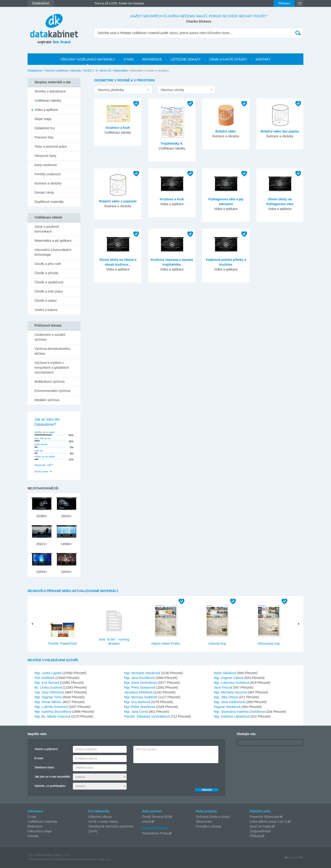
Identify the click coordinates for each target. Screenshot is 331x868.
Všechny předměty (111, 90)
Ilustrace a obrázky (48, 183)
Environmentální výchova (52, 391)
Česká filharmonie (155, 828)
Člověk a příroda (46, 273)
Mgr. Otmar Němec (49, 702)
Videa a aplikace (46, 110)
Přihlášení (284, 3)
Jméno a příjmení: (46, 749)
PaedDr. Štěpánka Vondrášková (147, 716)
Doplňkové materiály (49, 202)
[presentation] (168, 774)
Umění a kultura (46, 310)
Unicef (147, 822)
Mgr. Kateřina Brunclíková (53, 712)
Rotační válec (226, 131)
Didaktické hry (45, 128)
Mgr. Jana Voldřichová (230, 702)
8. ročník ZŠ (104, 71)
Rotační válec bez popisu (280, 131)
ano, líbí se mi (42, 438)
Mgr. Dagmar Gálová (229, 678)
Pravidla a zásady (209, 826)
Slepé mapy (43, 119)
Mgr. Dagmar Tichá (49, 697)
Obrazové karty (45, 156)
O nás (32, 817)
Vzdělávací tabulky (48, 101)
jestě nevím (41, 444)
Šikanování (204, 822)
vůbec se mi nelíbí (45, 457)
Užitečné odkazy (100, 817)
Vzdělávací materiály (42, 822)
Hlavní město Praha (166, 644)
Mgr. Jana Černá (136, 712)
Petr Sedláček (45, 678)
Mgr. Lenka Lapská (49, 673)
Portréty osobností (48, 174)
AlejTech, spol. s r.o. (99, 859)
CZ (300, 3)
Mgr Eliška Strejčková (140, 707)
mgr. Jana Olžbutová (50, 692)
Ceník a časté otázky (103, 822)
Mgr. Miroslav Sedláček (141, 697)
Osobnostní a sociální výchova (50, 337)
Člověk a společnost (49, 282)
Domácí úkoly (44, 193)
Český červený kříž (156, 817)
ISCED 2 (89, 71)
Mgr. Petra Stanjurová (140, 687)
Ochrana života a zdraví (213, 817)
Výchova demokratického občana (52, 351)
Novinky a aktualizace (50, 91)
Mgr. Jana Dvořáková (140, 678)
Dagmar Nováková (228, 707)
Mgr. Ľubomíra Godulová (232, 683)
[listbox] (123, 90)
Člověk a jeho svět (48, 264)
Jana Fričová (223, 687)
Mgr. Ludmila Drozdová (51, 707)
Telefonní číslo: (44, 767)
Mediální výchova (47, 400)
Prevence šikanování (265, 817)
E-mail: (39, 758)
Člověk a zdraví (46, 301)
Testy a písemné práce (51, 147)
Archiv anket (41, 471)
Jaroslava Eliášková (139, 692)
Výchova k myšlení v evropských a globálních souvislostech (52, 368)
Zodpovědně (259, 831)
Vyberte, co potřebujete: (50, 786)
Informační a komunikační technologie (53, 252)
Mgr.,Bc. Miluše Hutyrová (53, 716)
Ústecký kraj (217, 644)
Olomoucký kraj (268, 644)
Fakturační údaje (40, 831)
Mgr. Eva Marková (138, 702)
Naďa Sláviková (225, 673)
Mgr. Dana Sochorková (141, 683)
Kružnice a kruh (118, 128)
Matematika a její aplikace (53, 241)
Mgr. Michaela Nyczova (231, 692)
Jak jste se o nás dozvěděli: (53, 777)
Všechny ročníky (172, 90)
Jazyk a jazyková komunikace (47, 229)
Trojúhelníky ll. (172, 144)
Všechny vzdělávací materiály (63, 71)
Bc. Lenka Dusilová (49, 687)
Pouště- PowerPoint (63, 644)
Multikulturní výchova (50, 382)
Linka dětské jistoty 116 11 (269, 822)
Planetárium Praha (155, 833)
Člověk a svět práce (49, 291)
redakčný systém (65, 859)
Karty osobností (46, 165)
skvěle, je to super (45, 432)
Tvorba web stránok (40, 859)
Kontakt (33, 836)
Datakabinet (35, 71)
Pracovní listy (44, 137)
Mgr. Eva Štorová (47, 683)
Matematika (121, 71)
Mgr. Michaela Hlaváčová (143, 673)
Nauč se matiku (261, 826)
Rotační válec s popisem (118, 201)
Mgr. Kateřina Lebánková (232, 716)
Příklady (255, 836)
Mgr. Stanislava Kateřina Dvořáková (240, 712)
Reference (35, 826)
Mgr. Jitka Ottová (226, 697)
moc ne (39, 451)
